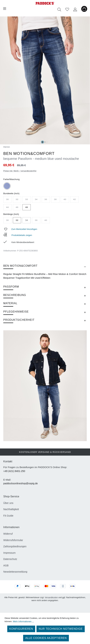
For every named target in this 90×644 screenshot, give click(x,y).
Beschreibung (15, 295)
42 (76, 200)
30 (9, 200)
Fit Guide (8, 516)
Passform (11, 287)
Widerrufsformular (13, 540)
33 (28, 200)
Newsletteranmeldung (15, 572)
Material (10, 303)
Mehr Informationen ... (23, 621)
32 (18, 200)
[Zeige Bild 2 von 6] (45, 142)
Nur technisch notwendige (61, 629)
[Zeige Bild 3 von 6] (47, 142)
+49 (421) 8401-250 (14, 471)
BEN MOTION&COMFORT (20, 266)
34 (38, 200)
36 (47, 200)
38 (57, 200)
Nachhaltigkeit (11, 509)
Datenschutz (10, 559)
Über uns (8, 503)
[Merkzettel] (67, 9)
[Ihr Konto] (75, 9)
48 (28, 208)
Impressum (9, 553)
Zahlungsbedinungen (15, 546)
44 (9, 208)
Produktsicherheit (19, 320)
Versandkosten (51, 597)
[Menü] (5, 9)
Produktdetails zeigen (18, 235)
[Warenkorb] (84, 9)
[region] (45, 80)
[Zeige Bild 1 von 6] (42, 142)
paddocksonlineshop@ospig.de (21, 483)
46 (18, 208)
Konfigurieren (21, 629)
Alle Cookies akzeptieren (46, 638)
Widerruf (8, 534)
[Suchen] (59, 9)
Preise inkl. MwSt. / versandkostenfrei (20, 171)
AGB (6, 565)
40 (66, 200)
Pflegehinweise (16, 312)
